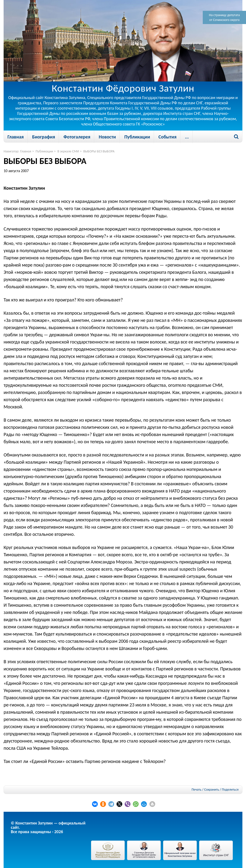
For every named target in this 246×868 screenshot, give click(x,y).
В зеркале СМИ (68, 151)
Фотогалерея (77, 137)
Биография (44, 137)
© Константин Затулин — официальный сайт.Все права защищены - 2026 (48, 827)
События (168, 137)
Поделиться (230, 790)
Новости (107, 137)
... (187, 137)
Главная (16, 137)
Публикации (137, 137)
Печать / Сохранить (205, 790)
